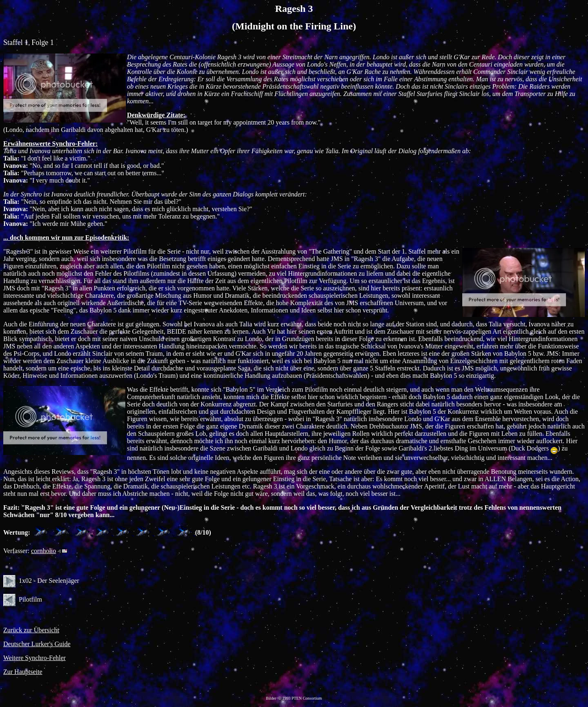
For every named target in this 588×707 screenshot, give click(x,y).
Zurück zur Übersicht (31, 630)
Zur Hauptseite (23, 672)
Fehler (57, 658)
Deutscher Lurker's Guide (37, 644)
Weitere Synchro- (26, 658)
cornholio (43, 551)
